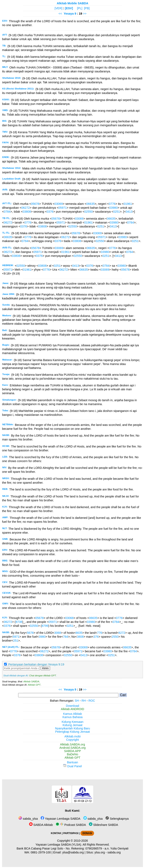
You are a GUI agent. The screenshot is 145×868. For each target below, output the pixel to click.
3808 (80, 637)
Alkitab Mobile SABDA (72, 3)
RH (84, 701)
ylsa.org (100, 852)
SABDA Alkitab (41, 825)
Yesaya (69, 14)
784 (66, 637)
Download (73, 706)
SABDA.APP (73, 751)
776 (100, 633)
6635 (79, 633)
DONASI (87, 833)
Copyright (73, 740)
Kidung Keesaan (73, 722)
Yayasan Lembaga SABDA (60, 819)
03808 (27, 212)
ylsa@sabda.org (73, 852)
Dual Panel (72, 766)
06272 (26, 208)
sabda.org (114, 852)
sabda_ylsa (28, 819)
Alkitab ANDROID (72, 709)
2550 (115, 637)
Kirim (45, 668)
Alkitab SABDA (31, 681)
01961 (128, 204)
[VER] (59, 8)
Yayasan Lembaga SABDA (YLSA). (59, 845)
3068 (58, 633)
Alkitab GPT (34, 685)
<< (60, 14)
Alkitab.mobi (72, 736)
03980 (113, 208)
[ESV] (69, 8)
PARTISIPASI (71, 833)
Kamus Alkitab (72, 714)
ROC (92, 701)
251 (16, 641)
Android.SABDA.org (72, 748)
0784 (7, 212)
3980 (42, 637)
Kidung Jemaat (73, 725)
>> (85, 14)
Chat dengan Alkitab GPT (42, 676)
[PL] (80, 8)
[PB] (87, 8)
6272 (122, 633)
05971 (62, 208)
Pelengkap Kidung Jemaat (72, 732)
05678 (35, 204)
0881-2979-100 (41, 852)
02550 (88, 212)
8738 (19, 622)
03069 (59, 204)
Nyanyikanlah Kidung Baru (73, 728)
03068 (69, 618)
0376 (50, 212)
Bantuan (73, 762)
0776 (112, 204)
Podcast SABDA (71, 825)
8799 (45, 626)
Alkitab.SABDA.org (72, 744)
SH (77, 701)
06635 (91, 204)
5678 (30, 633)
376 (96, 637)
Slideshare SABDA (104, 825)
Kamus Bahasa (73, 717)
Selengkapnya (117, 819)
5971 (16, 637)
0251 (117, 212)
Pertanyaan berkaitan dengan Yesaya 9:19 (36, 664)
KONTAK (56, 833)
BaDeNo (72, 754)
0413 (129, 212)
